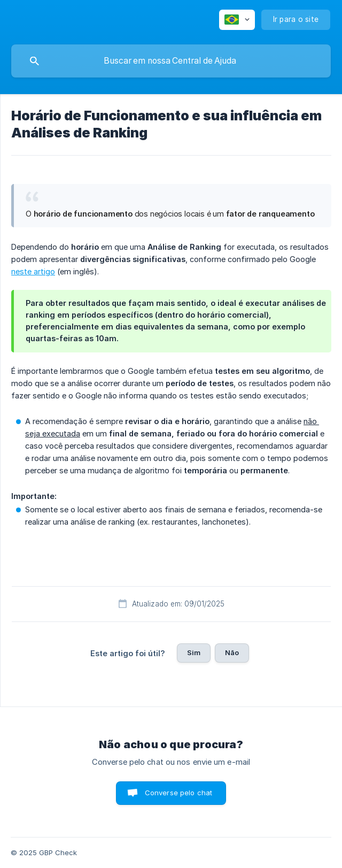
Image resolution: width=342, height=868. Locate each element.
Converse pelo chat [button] (179, 793)
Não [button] (232, 652)
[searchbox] (171, 61)
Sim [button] (194, 652)
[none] (237, 20)
